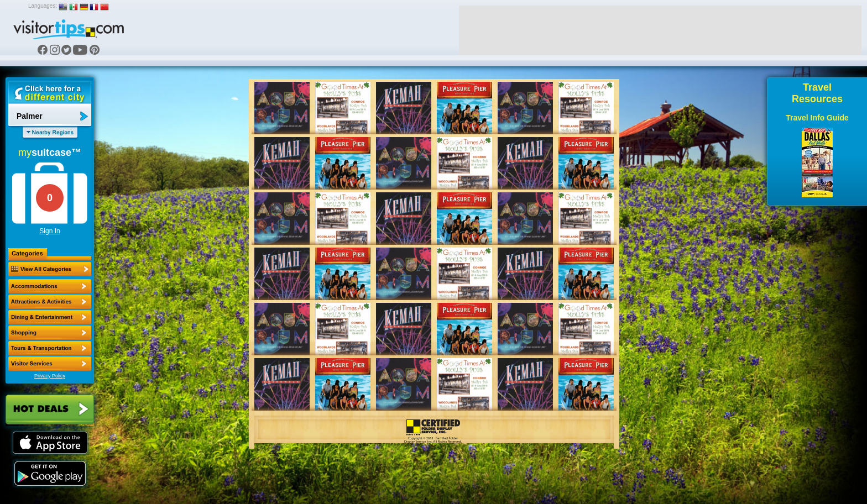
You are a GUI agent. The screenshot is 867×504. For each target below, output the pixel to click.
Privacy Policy (50, 376)
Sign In (49, 231)
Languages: (43, 6)
